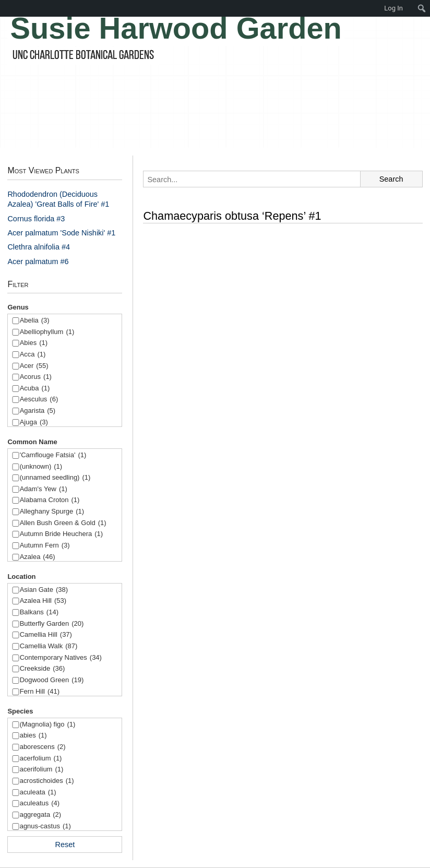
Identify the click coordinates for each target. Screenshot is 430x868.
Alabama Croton (50, 500)
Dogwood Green (52, 680)
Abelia (35, 321)
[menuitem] (422, 8)
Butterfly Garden (52, 624)
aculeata (38, 793)
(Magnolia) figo (48, 725)
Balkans (39, 613)
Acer (34, 366)
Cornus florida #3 (36, 219)
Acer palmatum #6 (38, 261)
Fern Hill (40, 692)
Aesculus (39, 400)
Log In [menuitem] (393, 8)
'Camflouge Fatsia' (53, 455)
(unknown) (41, 467)
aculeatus (40, 804)
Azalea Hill (43, 601)
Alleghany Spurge (52, 512)
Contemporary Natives (61, 658)
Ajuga (34, 423)
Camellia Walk (49, 646)
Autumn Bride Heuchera (61, 534)
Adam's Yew (44, 489)
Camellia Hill (46, 635)
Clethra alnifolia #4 (39, 247)
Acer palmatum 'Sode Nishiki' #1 (61, 233)
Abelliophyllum (47, 332)
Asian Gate (44, 590)
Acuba (35, 389)
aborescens (43, 747)
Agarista (38, 411)
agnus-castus (45, 827)
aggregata (40, 815)
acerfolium (41, 759)
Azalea (38, 557)
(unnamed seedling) (55, 478)
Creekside (43, 669)
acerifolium (42, 770)
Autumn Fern (45, 546)
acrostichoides (47, 781)
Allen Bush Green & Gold (63, 523)
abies (33, 736)
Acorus (36, 377)
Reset (65, 845)
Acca (33, 355)
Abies (34, 343)
